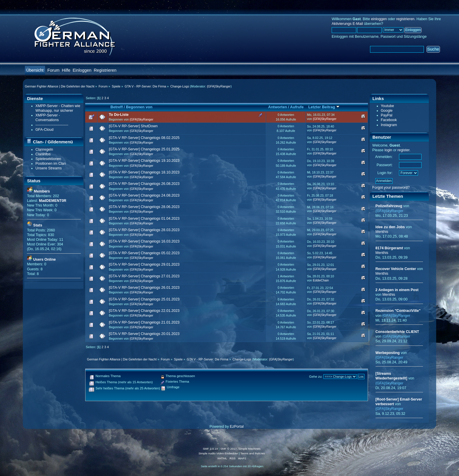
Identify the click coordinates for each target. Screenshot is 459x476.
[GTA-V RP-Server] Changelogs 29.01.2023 (144, 264)
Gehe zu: (316, 377)
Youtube (387, 106)
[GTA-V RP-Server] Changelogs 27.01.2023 (144, 276)
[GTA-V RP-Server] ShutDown (133, 126)
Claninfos (43, 154)
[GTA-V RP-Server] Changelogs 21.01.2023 (144, 322)
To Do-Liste (119, 115)
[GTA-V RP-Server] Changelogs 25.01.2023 (144, 299)
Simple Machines (249, 449)
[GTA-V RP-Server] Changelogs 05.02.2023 (144, 253)
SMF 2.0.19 (210, 449)
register (404, 150)
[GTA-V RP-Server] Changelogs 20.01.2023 (144, 334)
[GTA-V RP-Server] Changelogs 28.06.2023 (144, 207)
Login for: (385, 173)
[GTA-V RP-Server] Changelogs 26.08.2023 (144, 184)
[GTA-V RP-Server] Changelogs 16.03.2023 (144, 241)
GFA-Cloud (44, 130)
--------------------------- (52, 125)
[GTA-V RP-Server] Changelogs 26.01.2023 (144, 288)
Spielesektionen (48, 159)
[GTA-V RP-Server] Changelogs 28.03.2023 (144, 230)
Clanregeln (44, 149)
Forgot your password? (391, 188)
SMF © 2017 (229, 449)
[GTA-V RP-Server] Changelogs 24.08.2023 (144, 195)
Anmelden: (384, 157)
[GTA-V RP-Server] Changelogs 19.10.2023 (144, 161)
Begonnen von (139, 107)
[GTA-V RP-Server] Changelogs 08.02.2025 (144, 138)
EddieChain (321, 280)
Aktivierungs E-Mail (347, 24)
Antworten (278, 107)
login (388, 150)
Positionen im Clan (51, 164)
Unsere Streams (49, 168)
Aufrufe (297, 107)
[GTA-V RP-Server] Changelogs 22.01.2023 (144, 311)
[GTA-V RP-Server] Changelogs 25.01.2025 (144, 149)
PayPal (387, 115)
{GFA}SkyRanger (219, 86)
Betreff (117, 107)
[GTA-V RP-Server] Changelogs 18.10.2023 (144, 172)
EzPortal (237, 427)
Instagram (389, 125)
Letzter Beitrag (324, 107)
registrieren (405, 19)
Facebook (389, 120)
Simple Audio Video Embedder (218, 453)
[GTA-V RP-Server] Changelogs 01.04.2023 (144, 219)
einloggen (379, 19)
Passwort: (385, 165)
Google (387, 111)
